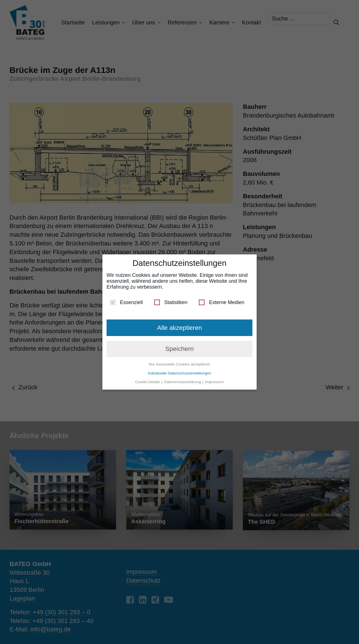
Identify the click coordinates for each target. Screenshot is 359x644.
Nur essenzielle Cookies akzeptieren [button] (179, 362)
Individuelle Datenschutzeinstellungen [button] (179, 371)
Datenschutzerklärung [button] (183, 380)
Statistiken (171, 300)
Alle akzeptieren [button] (179, 326)
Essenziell (126, 300)
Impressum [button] (214, 380)
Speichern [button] (179, 347)
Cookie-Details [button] (148, 380)
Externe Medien (222, 300)
